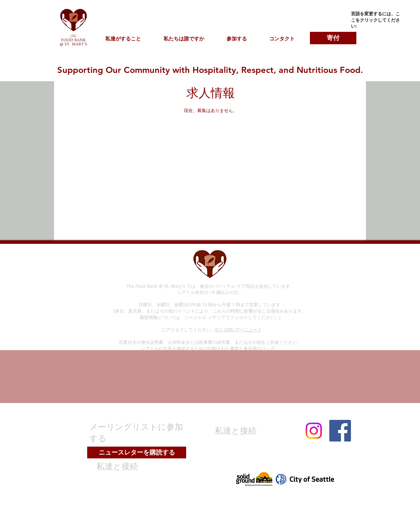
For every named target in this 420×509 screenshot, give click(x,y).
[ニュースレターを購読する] (137, 452)
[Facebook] (340, 431)
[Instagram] (314, 431)
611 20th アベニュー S (238, 330)
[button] (123, 39)
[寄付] (333, 38)
